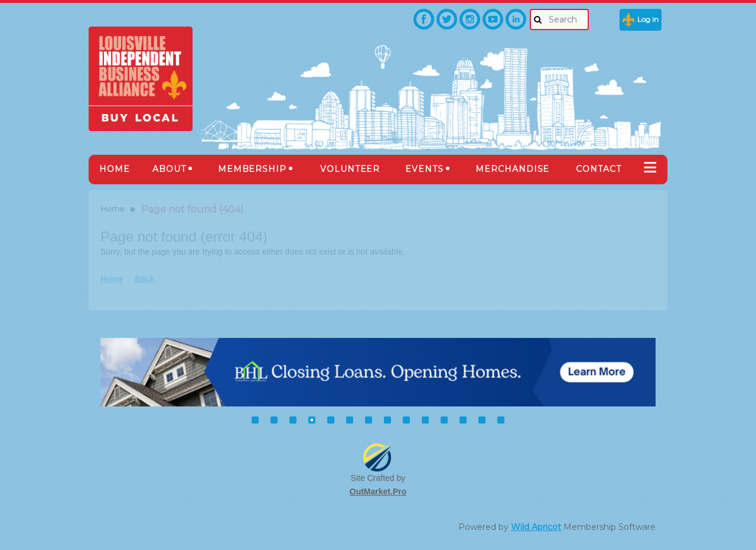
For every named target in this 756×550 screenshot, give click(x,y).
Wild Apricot (536, 527)
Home (113, 209)
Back (144, 279)
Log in (648, 19)
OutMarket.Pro (378, 492)
